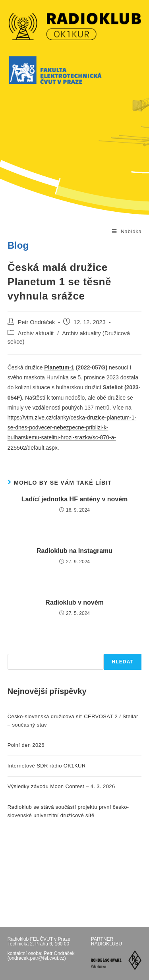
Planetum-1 (59, 367)
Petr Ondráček (37, 322)
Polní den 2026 (26, 745)
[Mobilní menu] (127, 232)
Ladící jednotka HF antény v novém (75, 499)
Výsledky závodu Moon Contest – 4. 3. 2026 (61, 786)
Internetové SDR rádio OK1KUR (47, 766)
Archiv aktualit (36, 333)
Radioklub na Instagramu (74, 551)
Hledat (123, 662)
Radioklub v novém (74, 602)
